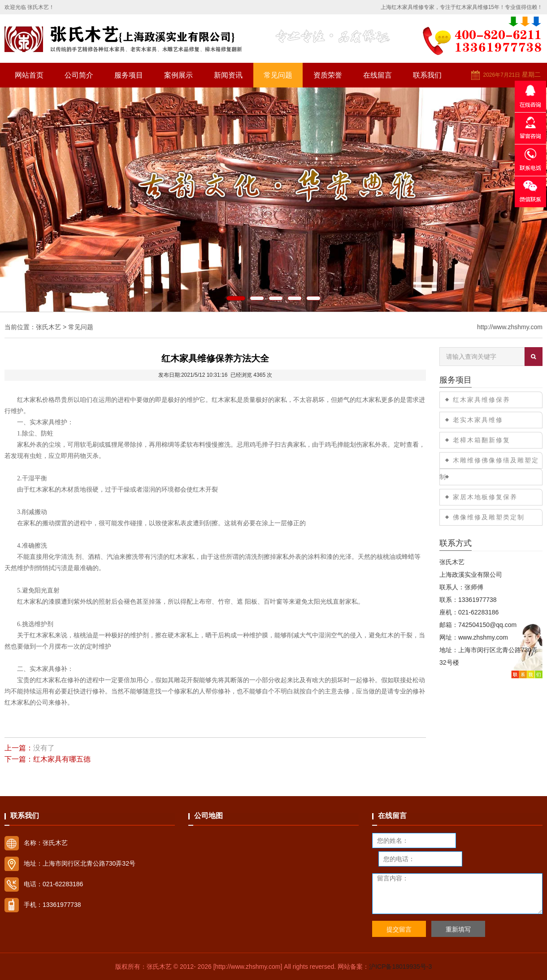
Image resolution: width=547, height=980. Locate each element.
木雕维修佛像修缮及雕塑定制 (489, 468)
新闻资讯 (228, 75)
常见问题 (278, 75)
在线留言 (378, 75)
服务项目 (129, 75)
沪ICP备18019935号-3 (400, 967)
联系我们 (427, 75)
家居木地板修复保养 (485, 497)
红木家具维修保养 (482, 400)
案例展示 (178, 75)
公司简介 (79, 75)
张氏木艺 (48, 327)
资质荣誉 (328, 75)
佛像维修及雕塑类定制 (489, 517)
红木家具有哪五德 (62, 759)
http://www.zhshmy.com (510, 327)
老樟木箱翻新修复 (482, 440)
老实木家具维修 (478, 420)
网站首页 (29, 75)
